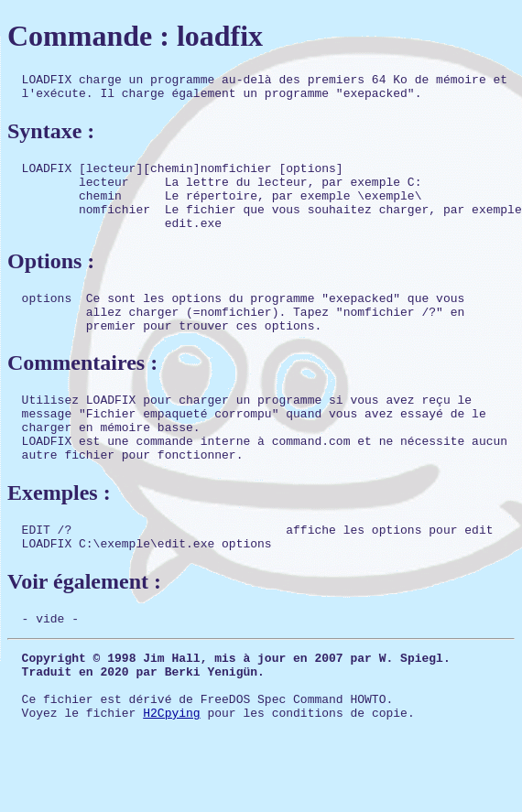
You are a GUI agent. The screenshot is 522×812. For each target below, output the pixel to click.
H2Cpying (171, 775)
